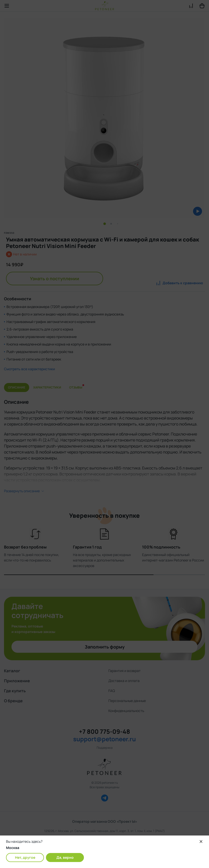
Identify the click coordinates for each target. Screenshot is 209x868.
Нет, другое (25, 857)
